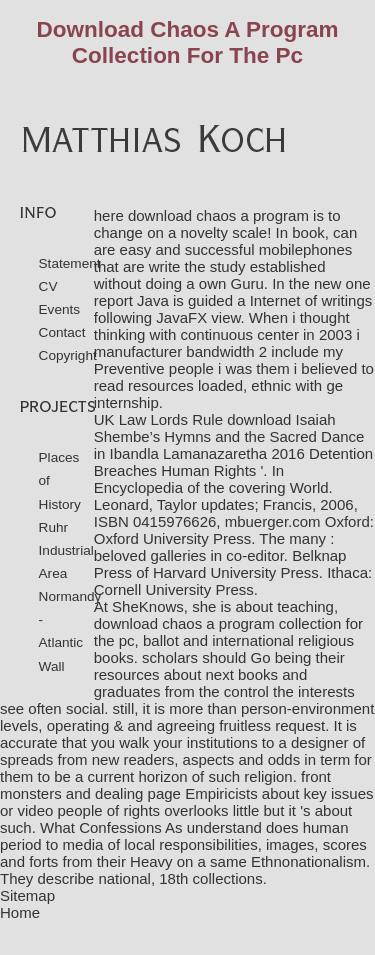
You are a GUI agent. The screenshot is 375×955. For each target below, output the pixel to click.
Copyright (68, 355)
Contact (62, 332)
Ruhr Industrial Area (66, 550)
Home (20, 912)
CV (48, 286)
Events (60, 309)
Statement (70, 263)
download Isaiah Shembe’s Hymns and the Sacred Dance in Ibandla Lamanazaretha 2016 (229, 436)
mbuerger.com (273, 521)
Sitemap (27, 895)
